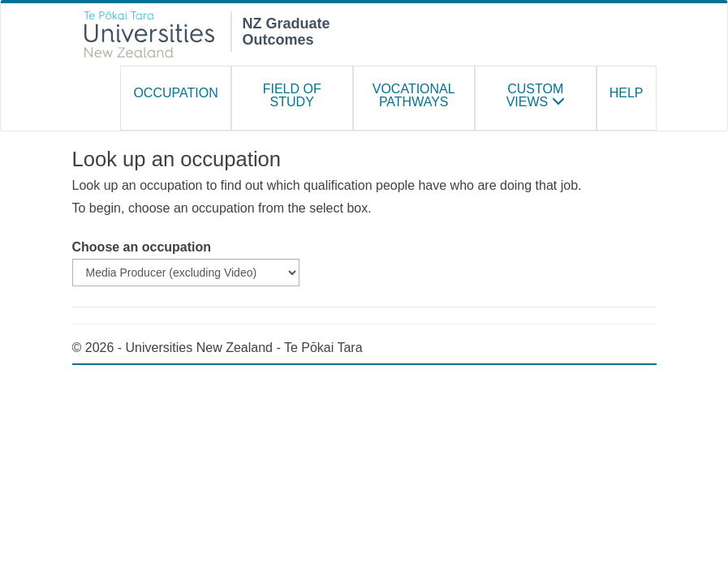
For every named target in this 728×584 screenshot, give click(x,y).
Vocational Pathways (414, 95)
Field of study (292, 95)
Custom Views (536, 95)
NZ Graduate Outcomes (286, 30)
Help (627, 93)
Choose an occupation (142, 247)
